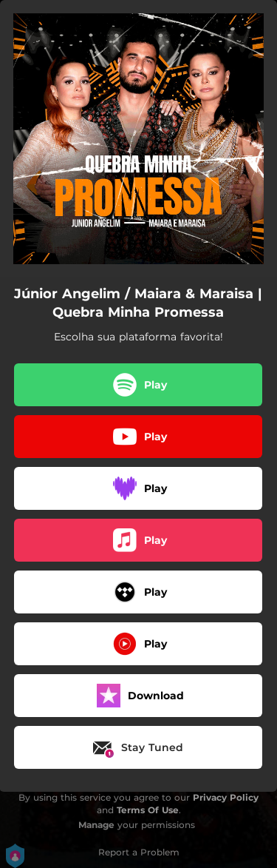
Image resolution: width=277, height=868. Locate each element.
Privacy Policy (226, 797)
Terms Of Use (148, 810)
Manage (96, 825)
